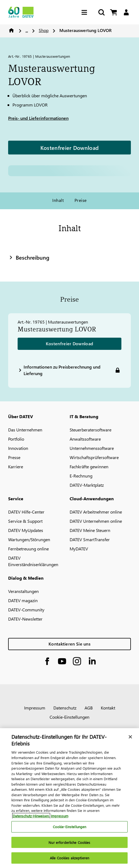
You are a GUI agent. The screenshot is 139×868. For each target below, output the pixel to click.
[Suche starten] (101, 12)
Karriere (16, 467)
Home (11, 30)
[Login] (126, 12)
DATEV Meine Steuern (90, 530)
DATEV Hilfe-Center (26, 512)
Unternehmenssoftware (92, 448)
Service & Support (25, 521)
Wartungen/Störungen (29, 539)
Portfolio (16, 439)
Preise (81, 200)
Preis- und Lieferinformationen (38, 118)
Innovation (18, 448)
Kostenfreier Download (69, 147)
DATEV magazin (23, 600)
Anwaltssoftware (85, 439)
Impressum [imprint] (35, 708)
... (27, 30)
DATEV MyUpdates (26, 530)
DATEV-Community (26, 610)
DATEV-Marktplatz (87, 485)
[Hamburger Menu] (86, 12)
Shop (44, 30)
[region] (69, 798)
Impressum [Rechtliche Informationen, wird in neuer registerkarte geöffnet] (60, 816)
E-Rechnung (81, 476)
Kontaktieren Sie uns (69, 644)
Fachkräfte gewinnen (89, 467)
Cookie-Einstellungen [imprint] (69, 717)
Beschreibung (29, 257)
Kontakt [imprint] (108, 708)
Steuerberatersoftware (90, 430)
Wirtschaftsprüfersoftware (94, 457)
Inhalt (58, 200)
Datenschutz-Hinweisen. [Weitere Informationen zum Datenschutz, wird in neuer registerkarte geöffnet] (31, 816)
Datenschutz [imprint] (65, 708)
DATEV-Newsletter (25, 619)
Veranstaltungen (23, 591)
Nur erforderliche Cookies (69, 842)
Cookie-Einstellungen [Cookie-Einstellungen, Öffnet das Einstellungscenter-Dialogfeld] (70, 827)
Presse (14, 457)
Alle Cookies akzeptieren (69, 858)
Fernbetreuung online (28, 549)
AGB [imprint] (89, 708)
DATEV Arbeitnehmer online (96, 512)
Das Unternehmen (25, 430)
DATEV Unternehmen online (96, 521)
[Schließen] (130, 737)
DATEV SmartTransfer (90, 539)
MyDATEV (79, 549)
